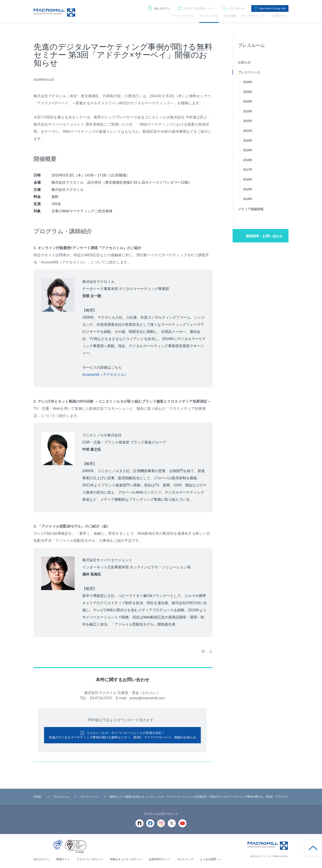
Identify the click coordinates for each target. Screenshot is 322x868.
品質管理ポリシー (160, 859)
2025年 (248, 92)
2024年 (248, 101)
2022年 (248, 121)
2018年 (248, 160)
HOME (38, 797)
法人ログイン (159, 8)
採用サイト (281, 16)
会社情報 (230, 16)
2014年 (248, 199)
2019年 (248, 150)
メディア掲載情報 (251, 209)
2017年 (248, 170)
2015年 (248, 189)
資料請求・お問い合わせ (264, 236)
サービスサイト (184, 16)
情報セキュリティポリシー (126, 859)
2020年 (248, 141)
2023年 (248, 111)
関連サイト (63, 859)
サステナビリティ (254, 16)
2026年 (248, 82)
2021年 (248, 131)
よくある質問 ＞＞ (211, 859)
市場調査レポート (197, 9)
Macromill (54, 13)
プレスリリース (249, 72)
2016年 (248, 179)
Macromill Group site (270, 8)
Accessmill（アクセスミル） (105, 375)
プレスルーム (209, 16)
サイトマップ (185, 859)
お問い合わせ (233, 9)
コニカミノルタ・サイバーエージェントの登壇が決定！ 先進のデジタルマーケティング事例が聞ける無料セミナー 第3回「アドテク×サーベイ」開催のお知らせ (123, 735)
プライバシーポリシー (90, 859)
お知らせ (244, 62)
